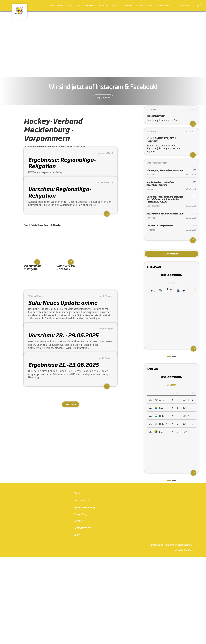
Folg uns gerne (103, 97)
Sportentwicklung (85, 6)
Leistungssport (64, 6)
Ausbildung (104, 6)
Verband (128, 6)
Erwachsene (172, 254)
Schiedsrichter (144, 6)
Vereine (117, 6)
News (50, 6)
